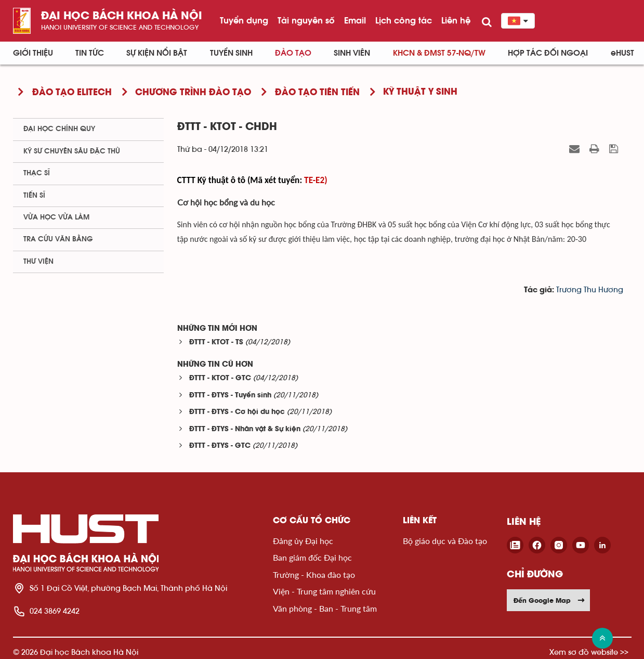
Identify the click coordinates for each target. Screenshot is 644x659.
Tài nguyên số (306, 20)
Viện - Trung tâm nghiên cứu (324, 591)
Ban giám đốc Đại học (312, 557)
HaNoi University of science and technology (120, 27)
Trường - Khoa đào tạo (314, 574)
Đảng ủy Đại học (303, 541)
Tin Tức (90, 53)
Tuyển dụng (244, 20)
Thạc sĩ (37, 173)
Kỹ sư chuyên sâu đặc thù (72, 151)
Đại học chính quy (59, 129)
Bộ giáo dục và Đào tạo (445, 541)
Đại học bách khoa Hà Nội (122, 16)
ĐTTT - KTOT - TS (216, 343)
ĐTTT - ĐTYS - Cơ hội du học (237, 412)
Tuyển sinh (231, 53)
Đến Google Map (549, 600)
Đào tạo (293, 53)
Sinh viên (352, 53)
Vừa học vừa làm (56, 217)
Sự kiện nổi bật (157, 53)
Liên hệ (456, 20)
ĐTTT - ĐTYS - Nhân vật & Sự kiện (245, 429)
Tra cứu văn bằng (58, 239)
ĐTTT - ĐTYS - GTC (220, 446)
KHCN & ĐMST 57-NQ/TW (439, 53)
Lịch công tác (404, 20)
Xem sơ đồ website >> (589, 652)
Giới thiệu (33, 53)
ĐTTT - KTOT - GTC (220, 378)
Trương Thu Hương (590, 290)
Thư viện (38, 262)
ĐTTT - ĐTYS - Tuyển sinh (230, 396)
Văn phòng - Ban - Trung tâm (325, 608)
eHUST (622, 53)
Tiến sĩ (34, 196)
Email (355, 20)
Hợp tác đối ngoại (548, 53)
